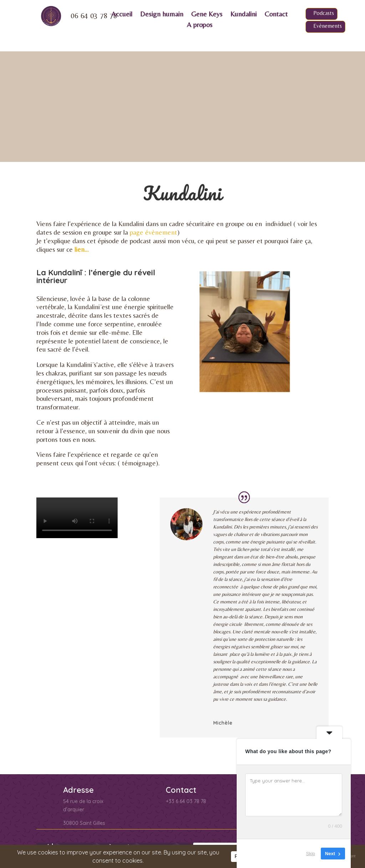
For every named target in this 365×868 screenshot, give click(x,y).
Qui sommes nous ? (168, 842)
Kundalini (243, 15)
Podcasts (324, 13)
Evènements (328, 26)
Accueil (122, 15)
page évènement (153, 122)
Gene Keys (207, 15)
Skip (311, 854)
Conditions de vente (65, 842)
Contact (276, 15)
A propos (200, 25)
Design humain (162, 15)
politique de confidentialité (91, 792)
